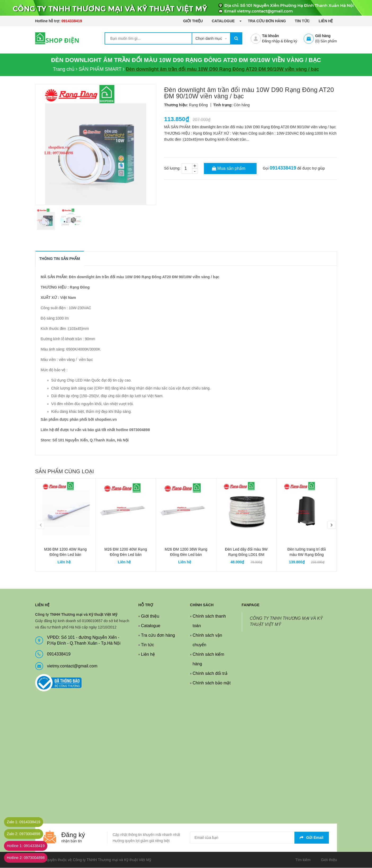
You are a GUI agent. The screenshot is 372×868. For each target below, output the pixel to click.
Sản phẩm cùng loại (65, 472)
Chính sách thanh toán (209, 621)
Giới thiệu (193, 21)
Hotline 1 (30, 846)
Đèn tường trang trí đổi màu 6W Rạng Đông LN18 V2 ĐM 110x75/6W (307, 555)
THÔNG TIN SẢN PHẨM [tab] (60, 259)
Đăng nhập (271, 41)
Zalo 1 (28, 822)
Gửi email (312, 838)
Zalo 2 (28, 834)
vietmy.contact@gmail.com (72, 666)
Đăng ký (291, 41)
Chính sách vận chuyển (207, 640)
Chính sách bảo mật (212, 683)
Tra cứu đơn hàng (267, 21)
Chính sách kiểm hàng (209, 659)
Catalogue (224, 21)
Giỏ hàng (323, 36)
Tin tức (302, 21)
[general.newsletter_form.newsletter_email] (259, 838)
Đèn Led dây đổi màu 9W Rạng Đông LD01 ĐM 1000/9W (246, 555)
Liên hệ (326, 21)
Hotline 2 (30, 858)
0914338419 (72, 21)
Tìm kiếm (303, 860)
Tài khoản (270, 36)
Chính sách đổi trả (210, 674)
